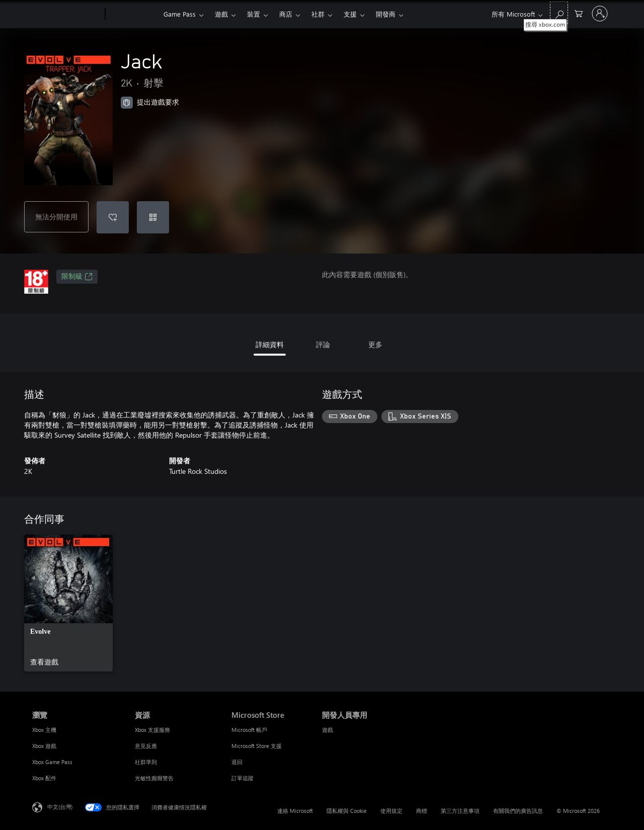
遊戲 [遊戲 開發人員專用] (328, 730)
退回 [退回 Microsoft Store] (237, 762)
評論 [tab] (323, 344)
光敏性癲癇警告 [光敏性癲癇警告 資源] (154, 778)
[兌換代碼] (153, 217)
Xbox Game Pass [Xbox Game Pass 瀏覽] (52, 762)
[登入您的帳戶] (600, 14)
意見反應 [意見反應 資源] (146, 746)
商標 (422, 811)
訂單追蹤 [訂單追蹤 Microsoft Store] (243, 778)
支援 (350, 14)
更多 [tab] (375, 344)
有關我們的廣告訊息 (518, 811)
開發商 (386, 14)
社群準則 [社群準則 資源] (146, 762)
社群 (318, 14)
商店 (286, 14)
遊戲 (221, 14)
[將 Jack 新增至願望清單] (113, 217)
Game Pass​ (180, 14)
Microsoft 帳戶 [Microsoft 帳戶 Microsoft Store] (249, 730)
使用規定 (391, 811)
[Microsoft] (67, 14)
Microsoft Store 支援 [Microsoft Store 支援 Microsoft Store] (257, 746)
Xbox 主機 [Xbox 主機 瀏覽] (44, 730)
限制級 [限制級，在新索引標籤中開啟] (77, 277)
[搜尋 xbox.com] (559, 13)
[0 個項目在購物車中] (579, 13)
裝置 (254, 14)
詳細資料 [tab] (270, 344)
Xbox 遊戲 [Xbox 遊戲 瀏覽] (44, 746)
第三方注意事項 (460, 811)
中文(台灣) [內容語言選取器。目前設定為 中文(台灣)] (60, 807)
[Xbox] (133, 14)
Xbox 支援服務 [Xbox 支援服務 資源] (152, 730)
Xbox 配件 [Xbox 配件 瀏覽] (44, 778)
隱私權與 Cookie (347, 811)
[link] (68, 603)
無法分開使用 (56, 217)
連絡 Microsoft (295, 811)
